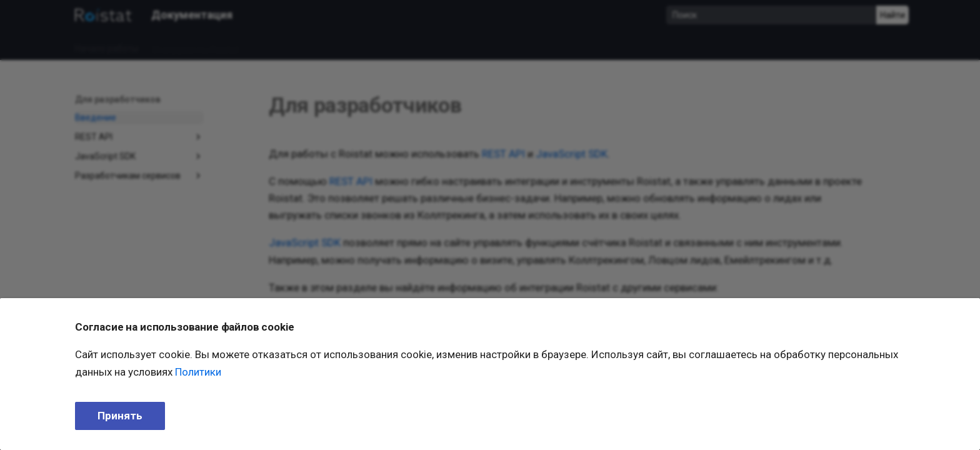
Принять (120, 416)
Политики (198, 372)
